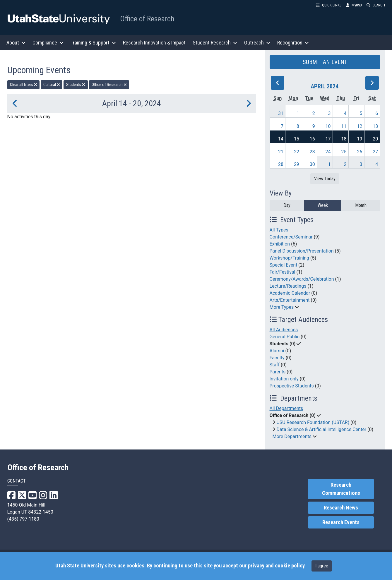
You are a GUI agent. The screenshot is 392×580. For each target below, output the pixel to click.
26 (360, 152)
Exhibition (280, 244)
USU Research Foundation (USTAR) (313, 422)
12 (360, 126)
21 (281, 152)
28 (281, 164)
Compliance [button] (48, 43)
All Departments (286, 408)
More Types (282, 307)
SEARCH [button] (376, 5)
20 (375, 139)
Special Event (284, 265)
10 (328, 126)
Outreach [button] (257, 43)
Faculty (277, 358)
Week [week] (323, 205)
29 (297, 164)
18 (344, 139)
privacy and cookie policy (276, 566)
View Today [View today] (325, 179)
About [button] (16, 43)
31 (281, 113)
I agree (322, 566)
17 (328, 139)
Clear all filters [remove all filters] (24, 85)
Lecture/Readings (288, 286)
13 (375, 126)
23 (312, 152)
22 (297, 152)
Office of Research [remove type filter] (109, 85)
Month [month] (361, 205)
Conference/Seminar (291, 237)
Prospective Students (292, 386)
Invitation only (284, 379)
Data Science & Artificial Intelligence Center (321, 429)
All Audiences (284, 330)
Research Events (341, 522)
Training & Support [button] (93, 43)
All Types (279, 230)
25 (344, 152)
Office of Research (147, 19)
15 (297, 139)
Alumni (277, 351)
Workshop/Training (290, 258)
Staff (275, 365)
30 (312, 164)
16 (312, 139)
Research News (341, 508)
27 (375, 152)
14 (281, 139)
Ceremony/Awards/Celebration (302, 279)
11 (344, 126)
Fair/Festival (283, 272)
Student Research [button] (215, 43)
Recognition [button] (293, 43)
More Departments (292, 436)
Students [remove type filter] (76, 85)
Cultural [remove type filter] (52, 85)
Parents (278, 372)
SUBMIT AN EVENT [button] (325, 62)
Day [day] (287, 205)
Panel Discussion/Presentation (302, 251)
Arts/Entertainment (290, 300)
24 (328, 152)
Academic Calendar (290, 293)
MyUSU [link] (354, 5)
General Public (285, 337)
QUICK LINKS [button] (329, 5)
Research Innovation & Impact (154, 43)
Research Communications (341, 489)
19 (360, 139)
